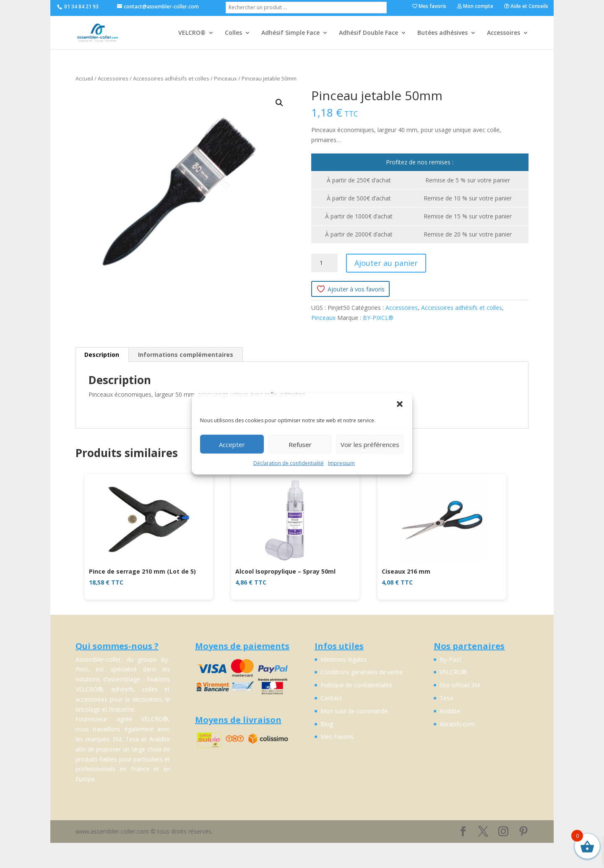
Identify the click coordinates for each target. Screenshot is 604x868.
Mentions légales (344, 659)
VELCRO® (192, 33)
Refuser (300, 444)
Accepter (232, 444)
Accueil (84, 78)
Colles (233, 33)
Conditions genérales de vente (362, 672)
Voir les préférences (370, 444)
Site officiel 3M (460, 685)
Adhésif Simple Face (290, 33)
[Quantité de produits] (324, 263)
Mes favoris (429, 7)
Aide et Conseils (526, 7)
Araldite (450, 711)
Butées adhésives (443, 33)
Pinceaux (225, 78)
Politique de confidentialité (356, 685)
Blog (327, 724)
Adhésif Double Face (368, 33)
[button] (400, 404)
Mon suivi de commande (354, 711)
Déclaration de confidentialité (289, 463)
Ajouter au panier (386, 263)
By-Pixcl (450, 659)
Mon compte (475, 7)
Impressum (341, 463)
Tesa (446, 698)
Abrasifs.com (457, 724)
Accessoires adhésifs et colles (171, 78)
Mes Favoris (337, 737)
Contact (331, 698)
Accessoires (504, 33)
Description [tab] (102, 355)
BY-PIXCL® (378, 318)
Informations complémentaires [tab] (186, 355)
